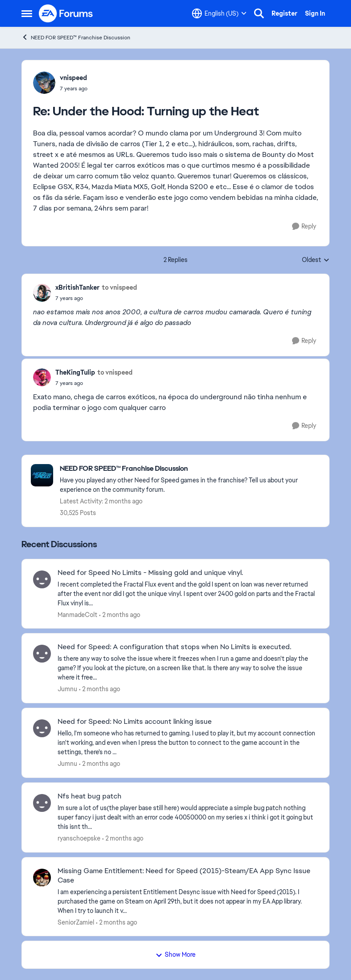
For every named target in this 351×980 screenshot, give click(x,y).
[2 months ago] (120, 615)
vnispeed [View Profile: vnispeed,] (73, 78)
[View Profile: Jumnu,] (42, 654)
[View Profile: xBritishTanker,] (42, 293)
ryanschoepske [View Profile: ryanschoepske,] (79, 838)
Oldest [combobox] (316, 260)
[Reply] (304, 226)
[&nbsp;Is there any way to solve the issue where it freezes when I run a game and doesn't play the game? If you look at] (188, 668)
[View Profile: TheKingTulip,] (42, 377)
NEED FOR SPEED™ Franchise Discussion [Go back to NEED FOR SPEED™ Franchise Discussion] (76, 37)
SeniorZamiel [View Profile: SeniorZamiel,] (76, 922)
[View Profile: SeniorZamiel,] (42, 878)
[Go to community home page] (66, 13)
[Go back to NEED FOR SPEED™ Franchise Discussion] (190, 469)
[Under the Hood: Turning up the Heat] (74, 89)
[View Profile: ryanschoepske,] (42, 803)
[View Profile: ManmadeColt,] (42, 579)
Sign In (315, 13)
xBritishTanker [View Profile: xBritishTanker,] (77, 287)
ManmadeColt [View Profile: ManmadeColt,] (77, 614)
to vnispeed (119, 287)
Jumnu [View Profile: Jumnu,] (67, 689)
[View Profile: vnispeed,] (44, 83)
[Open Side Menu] (27, 13)
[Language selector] (219, 13)
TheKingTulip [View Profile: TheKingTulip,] (75, 372)
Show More (175, 955)
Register (284, 13)
